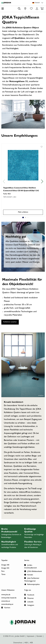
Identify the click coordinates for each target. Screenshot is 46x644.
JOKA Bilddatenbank (33, 571)
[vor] (42, 181)
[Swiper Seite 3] (28, 217)
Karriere (6, 608)
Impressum (31, 636)
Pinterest (29, 598)
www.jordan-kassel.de (9, 598)
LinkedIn (29, 602)
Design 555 (5, 568)
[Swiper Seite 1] (23, 217)
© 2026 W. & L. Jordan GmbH (14, 636)
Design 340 (5, 565)
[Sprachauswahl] (38, 3)
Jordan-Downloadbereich (31, 566)
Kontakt (29, 575)
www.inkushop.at (7, 604)
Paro (3, 571)
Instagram (29, 605)
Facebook (29, 595)
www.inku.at (6, 601)
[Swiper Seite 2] (26, 217)
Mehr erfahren (23, 212)
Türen (3, 575)
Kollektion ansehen (10, 322)
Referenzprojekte (32, 584)
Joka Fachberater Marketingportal (32, 579)
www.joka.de (6, 595)
